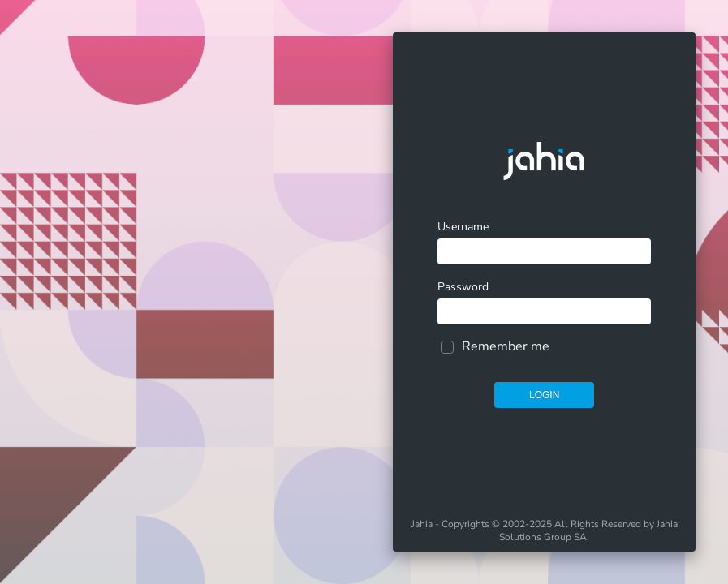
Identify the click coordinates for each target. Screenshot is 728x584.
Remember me (506, 346)
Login (544, 395)
